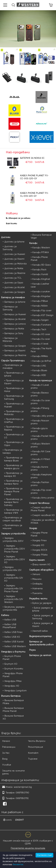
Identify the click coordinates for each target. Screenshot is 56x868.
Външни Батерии (11, 696)
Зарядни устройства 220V (13, 539)
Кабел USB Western (15, 646)
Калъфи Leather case (40, 285)
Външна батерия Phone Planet (13, 709)
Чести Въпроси (37, 741)
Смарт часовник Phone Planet (41, 509)
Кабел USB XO (12, 637)
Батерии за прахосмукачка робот (42, 643)
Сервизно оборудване (42, 570)
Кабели (5, 615)
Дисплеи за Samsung (10, 248)
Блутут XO (11, 664)
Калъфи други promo (39, 430)
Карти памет (37, 560)
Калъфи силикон (41, 291)
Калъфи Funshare (42, 325)
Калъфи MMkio (40, 356)
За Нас (6, 753)
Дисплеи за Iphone (14, 241)
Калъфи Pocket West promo (43, 437)
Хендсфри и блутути (13, 651)
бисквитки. (18, 864)
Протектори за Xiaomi (14, 382)
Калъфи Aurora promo (39, 468)
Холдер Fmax (39, 540)
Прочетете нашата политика (28, 848)
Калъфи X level (40, 344)
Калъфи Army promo (43, 497)
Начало (6, 741)
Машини (37, 579)
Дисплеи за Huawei (15, 254)
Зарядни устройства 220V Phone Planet (15, 549)
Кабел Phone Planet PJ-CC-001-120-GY (34, 177)
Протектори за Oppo (14, 443)
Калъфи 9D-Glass (42, 265)
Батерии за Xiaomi (15, 350)
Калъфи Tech (39, 329)
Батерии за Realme (15, 355)
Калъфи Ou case (41, 339)
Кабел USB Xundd (14, 641)
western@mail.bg (23, 787)
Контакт (33, 753)
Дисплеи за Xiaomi (14, 259)
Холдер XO (38, 545)
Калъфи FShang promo (40, 409)
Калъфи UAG (39, 365)
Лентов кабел (40, 631)
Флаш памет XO (41, 564)
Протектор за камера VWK (13, 511)
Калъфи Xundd (40, 274)
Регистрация (36, 747)
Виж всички (11, 223)
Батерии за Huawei (15, 314)
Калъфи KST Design (43, 315)
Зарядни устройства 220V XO (15, 559)
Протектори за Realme (14, 428)
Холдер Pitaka (40, 554)
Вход (5, 759)
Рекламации (9, 747)
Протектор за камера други (13, 467)
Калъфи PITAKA (41, 252)
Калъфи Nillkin (40, 306)
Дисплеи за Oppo (14, 282)
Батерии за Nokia (14, 328)
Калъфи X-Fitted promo (40, 460)
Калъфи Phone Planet (39, 258)
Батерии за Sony (14, 333)
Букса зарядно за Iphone (43, 609)
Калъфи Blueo (40, 370)
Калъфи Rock (39, 269)
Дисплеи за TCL (13, 278)
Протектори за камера (12, 451)
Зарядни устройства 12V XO (14, 578)
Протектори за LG (14, 436)
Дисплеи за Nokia (14, 268)
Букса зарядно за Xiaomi (43, 624)
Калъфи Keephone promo (41, 476)
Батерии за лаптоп (40, 655)
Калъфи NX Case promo (41, 453)
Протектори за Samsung (14, 397)
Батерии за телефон (13, 297)
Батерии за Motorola (10, 339)
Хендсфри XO (12, 686)
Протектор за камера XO (13, 474)
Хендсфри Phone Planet (13, 675)
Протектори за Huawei (14, 405)
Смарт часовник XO (44, 515)
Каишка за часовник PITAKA (43, 521)
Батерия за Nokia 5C (32, 158)
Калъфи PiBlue (40, 301)
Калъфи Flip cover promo (41, 491)
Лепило (36, 574)
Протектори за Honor (14, 389)
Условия (7, 765)
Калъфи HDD (39, 375)
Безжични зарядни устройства (14, 608)
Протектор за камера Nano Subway (13, 502)
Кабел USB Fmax (14, 632)
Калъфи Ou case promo (40, 402)
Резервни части (38, 598)
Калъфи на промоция (41, 380)
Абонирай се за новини (19, 218)
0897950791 (22, 798)
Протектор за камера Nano (13, 482)
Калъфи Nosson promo (40, 422)
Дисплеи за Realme (15, 273)
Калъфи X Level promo (40, 386)
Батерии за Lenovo (15, 324)
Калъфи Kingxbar (41, 296)
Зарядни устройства (13, 533)
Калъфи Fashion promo (40, 484)
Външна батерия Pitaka (13, 702)
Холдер (33, 528)
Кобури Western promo (40, 445)
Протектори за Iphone (14, 374)
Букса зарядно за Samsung (43, 617)
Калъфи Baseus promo (40, 394)
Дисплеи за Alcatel (15, 287)
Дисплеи (6, 237)
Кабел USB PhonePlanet (9, 626)
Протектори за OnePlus (14, 420)
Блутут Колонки (14, 668)
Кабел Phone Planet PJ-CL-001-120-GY (34, 194)
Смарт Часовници (39, 503)
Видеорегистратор (41, 636)
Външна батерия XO (13, 717)
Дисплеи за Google (15, 292)
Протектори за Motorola (14, 413)
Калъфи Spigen (40, 320)
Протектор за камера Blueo (13, 459)
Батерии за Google (15, 346)
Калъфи (33, 243)
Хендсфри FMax (13, 681)
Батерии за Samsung (10, 308)
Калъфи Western (41, 247)
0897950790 (22, 792)
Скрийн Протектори (13, 360)
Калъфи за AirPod (42, 361)
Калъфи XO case (41, 334)
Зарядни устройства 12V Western (14, 599)
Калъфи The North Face (41, 350)
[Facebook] (5, 804)
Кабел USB (10, 619)
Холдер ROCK (40, 550)
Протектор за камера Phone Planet (13, 491)
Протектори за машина (12, 527)
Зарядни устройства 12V (12, 568)
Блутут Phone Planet (12, 657)
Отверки (37, 584)
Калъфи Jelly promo (43, 416)
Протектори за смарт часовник (12, 519)
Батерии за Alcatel (15, 319)
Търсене (33, 759)
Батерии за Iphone (15, 302)
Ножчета (38, 588)
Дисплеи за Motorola (16, 263)
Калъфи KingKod (41, 279)
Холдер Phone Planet (39, 534)
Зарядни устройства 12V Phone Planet (14, 588)
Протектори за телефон (12, 366)
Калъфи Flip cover (42, 310)
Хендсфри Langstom (16, 690)
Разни (32, 650)
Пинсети (37, 593)
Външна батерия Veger (41, 236)
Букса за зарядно (42, 603)
